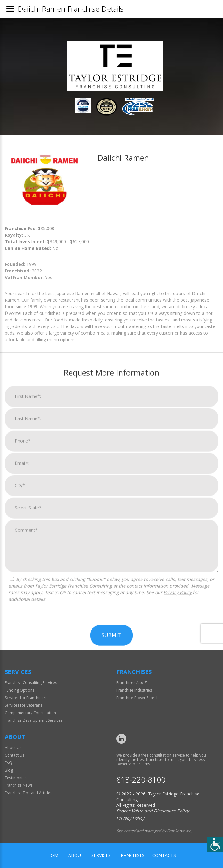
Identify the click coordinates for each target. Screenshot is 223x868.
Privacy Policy (178, 850)
